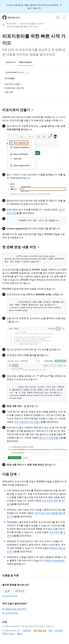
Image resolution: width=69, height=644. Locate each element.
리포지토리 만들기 (18, 110)
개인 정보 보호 (40, 631)
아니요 (20, 591)
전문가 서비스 (8, 633)
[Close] (61, 5)
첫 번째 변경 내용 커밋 (21, 247)
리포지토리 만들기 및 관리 (31, 23)
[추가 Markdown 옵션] (27, 72)
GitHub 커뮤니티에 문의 (14, 609)
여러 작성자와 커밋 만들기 (27, 422)
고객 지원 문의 (10, 613)
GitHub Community (54, 560)
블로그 (20, 633)
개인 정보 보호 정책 (10, 596)
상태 (50, 631)
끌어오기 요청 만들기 (50, 438)
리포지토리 (12, 23)
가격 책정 (59, 631)
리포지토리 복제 (50, 501)
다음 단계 (11, 474)
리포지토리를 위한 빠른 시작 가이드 (23, 26)
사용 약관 (27, 631)
